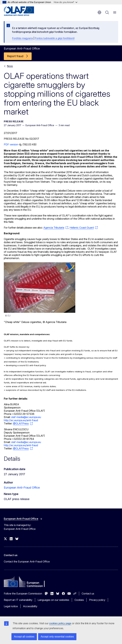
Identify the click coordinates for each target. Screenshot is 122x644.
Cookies (79, 600)
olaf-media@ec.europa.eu (26, 417)
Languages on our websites (53, 600)
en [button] (99, 12)
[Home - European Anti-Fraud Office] (23, 11)
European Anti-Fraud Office (22, 488)
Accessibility (30, 606)
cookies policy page (60, 623)
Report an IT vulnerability (18, 600)
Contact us (88, 594)
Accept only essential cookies (57, 637)
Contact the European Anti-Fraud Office (27, 562)
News (10, 66)
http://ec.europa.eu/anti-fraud (21, 420)
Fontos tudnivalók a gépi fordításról (55, 38)
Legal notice (11, 606)
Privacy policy (97, 600)
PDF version (11, 144)
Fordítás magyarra (22, 38)
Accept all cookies (24, 637)
